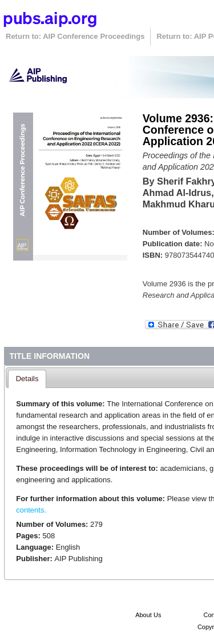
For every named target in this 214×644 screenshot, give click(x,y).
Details (27, 379)
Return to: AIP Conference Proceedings (75, 36)
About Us (148, 615)
